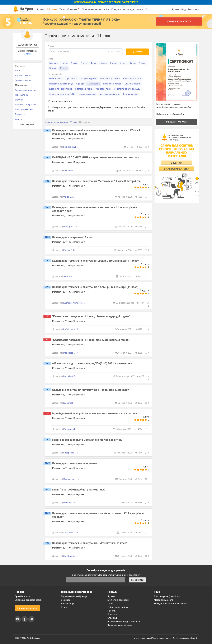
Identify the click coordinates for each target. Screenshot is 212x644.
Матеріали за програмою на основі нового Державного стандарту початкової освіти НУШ (97, 109)
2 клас (74, 63)
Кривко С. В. (69, 250)
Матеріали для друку (110, 94)
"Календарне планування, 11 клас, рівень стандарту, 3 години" (91, 340)
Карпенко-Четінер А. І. (74, 303)
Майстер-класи (103, 89)
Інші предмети (27, 124)
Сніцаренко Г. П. (71, 479)
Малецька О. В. (71, 227)
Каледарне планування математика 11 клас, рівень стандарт (91, 390)
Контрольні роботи (132, 79)
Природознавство (24, 109)
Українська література (26, 90)
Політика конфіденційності (185, 638)
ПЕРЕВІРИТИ (137, 580)
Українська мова (23, 80)
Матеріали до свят (164, 600)
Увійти (27, 54)
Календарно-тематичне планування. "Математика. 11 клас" (90, 543)
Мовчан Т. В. (69, 503)
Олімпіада (129, 9)
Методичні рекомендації (61, 84)
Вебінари (66, 600)
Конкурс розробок (81, 19)
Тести (62, 9)
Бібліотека (52, 9)
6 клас (113, 63)
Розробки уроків (89, 79)
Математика (21, 85)
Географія (20, 114)
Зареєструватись (28, 45)
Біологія (19, 100)
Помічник (73, 9)
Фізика (18, 119)
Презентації (71, 79)
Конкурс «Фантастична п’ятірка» (171, 604)
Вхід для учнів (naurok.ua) (167, 596)
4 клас (94, 63)
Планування (94, 84)
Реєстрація (194, 9)
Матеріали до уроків (110, 79)
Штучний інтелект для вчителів (124, 622)
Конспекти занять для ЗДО (127, 89)
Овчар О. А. (69, 197)
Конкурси (116, 9)
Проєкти (112, 611)
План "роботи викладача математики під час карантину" (88, 440)
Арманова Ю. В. (71, 533)
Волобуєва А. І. (70, 556)
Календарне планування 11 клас (73, 237)
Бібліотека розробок (118, 600)
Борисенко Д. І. (71, 147)
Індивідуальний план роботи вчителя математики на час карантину (95, 413)
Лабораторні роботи (118, 607)
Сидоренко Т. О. (71, 453)
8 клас (133, 63)
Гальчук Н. (68, 403)
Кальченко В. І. (70, 429)
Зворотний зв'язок (27, 608)
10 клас (53, 68)
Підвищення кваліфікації (95, 9)
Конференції (68, 604)
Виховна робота (133, 84)
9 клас (142, 63)
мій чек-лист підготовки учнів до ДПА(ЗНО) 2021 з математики (92, 363)
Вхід (184, 9)
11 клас (64, 68)
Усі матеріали (56, 79)
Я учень (175, 9)
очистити (114, 51)
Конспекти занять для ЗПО (62, 94)
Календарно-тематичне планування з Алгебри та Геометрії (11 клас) (95, 287)
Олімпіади (113, 618)
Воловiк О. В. (70, 376)
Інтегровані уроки (84, 89)
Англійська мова (23, 76)
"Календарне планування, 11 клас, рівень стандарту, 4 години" (91, 316)
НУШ (18, 71)
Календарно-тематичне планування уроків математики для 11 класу (95, 261)
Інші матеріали (130, 94)
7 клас (123, 63)
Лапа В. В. (68, 276)
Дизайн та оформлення (60, 89)
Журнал (41, 9)
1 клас (65, 63)
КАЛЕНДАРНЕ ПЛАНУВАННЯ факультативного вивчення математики (96, 157)
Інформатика (22, 95)
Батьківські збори (87, 94)
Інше (139, 9)
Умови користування (162, 638)
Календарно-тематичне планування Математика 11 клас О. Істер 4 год (96, 181)
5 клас (104, 63)
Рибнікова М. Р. (71, 329)
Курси (64, 607)
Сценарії (80, 84)
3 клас (84, 63)
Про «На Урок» (22, 596)
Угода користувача (142, 638)
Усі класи (54, 63)
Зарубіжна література (26, 105)
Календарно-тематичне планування (75, 463)
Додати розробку (177, 122)
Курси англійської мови (120, 625)
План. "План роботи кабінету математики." (79, 490)
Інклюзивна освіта (60, 102)
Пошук (51, 46)
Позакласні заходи (112, 84)
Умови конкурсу (179, 21)
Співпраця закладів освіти (29, 600)
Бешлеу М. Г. (69, 171)
